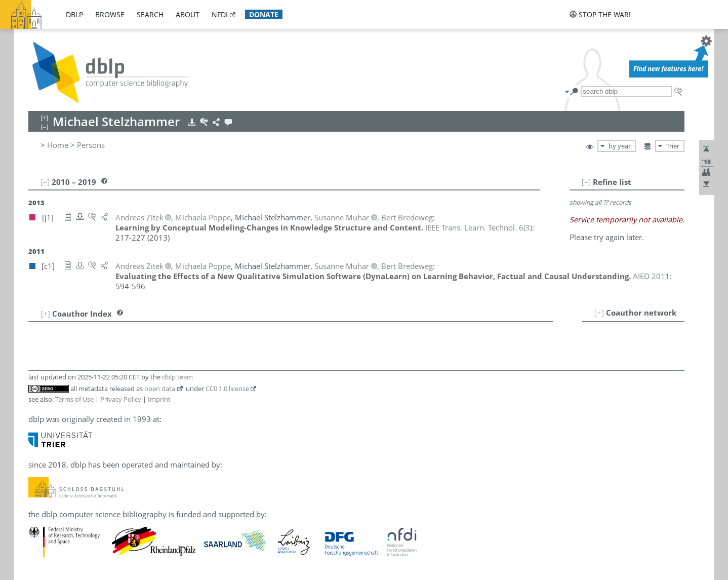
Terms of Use (74, 399)
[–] (586, 182)
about (188, 14)
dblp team (177, 377)
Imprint (159, 399)
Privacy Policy (121, 399)
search (150, 14)
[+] (599, 313)
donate (264, 14)
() (479, 227)
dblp (74, 14)
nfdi (220, 14)
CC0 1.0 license (227, 389)
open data (160, 389)
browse (110, 14)
